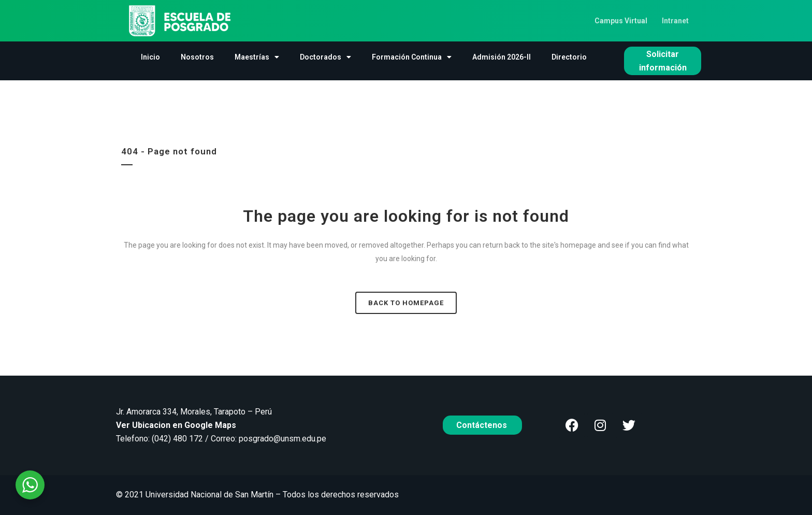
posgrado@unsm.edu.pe (282, 439)
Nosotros (197, 57)
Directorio (569, 57)
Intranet (675, 21)
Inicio (150, 57)
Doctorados (325, 57)
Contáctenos (483, 425)
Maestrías (257, 57)
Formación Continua (412, 57)
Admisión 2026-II (502, 57)
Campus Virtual (621, 21)
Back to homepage (406, 303)
